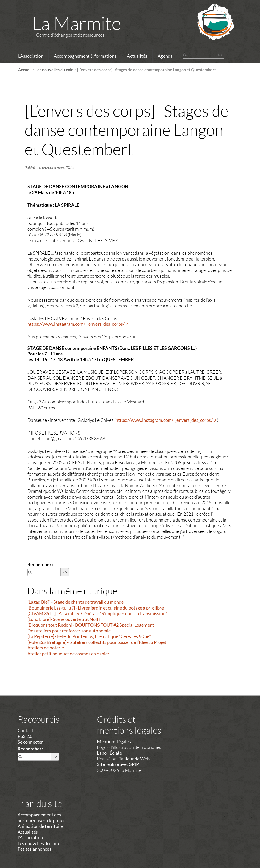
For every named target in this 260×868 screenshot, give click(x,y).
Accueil (25, 70)
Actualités (137, 56)
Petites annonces (34, 849)
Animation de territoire (40, 826)
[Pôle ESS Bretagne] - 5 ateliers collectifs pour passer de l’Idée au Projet (97, 642)
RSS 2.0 (25, 736)
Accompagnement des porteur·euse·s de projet (41, 818)
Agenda (165, 56)
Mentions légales (114, 741)
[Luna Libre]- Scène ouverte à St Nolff (64, 619)
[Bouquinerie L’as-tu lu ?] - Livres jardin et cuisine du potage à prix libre (96, 608)
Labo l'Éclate (109, 753)
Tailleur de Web (134, 759)
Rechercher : (40, 564)
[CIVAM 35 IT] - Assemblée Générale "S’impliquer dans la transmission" (97, 613)
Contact (26, 730)
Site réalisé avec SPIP (118, 764)
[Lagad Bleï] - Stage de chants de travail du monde (76, 602)
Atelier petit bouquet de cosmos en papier (68, 654)
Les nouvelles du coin (54, 70)
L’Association (31, 56)
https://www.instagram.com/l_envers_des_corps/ (76, 324)
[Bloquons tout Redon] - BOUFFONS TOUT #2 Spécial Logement (91, 625)
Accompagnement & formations (85, 56)
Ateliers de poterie (46, 648)
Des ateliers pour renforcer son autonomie (69, 631)
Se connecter (30, 742)
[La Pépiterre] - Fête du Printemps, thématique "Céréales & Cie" (89, 636)
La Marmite (76, 23)
